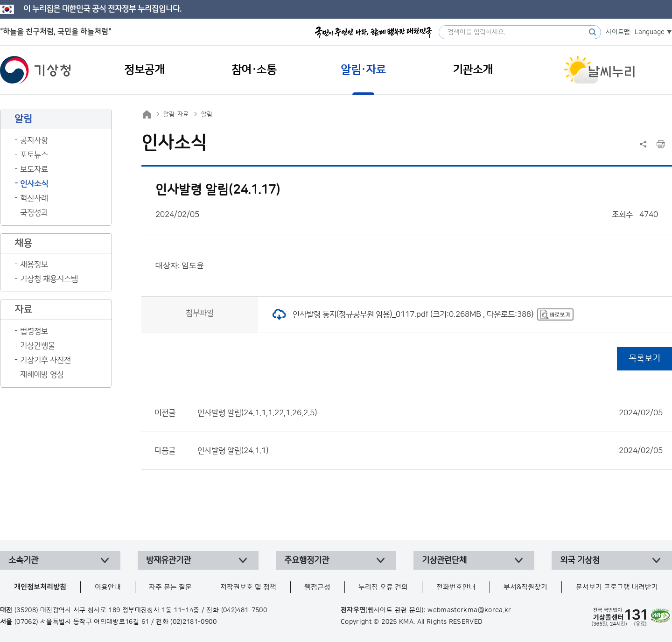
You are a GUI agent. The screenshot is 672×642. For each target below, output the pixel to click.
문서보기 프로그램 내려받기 (617, 587)
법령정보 (34, 331)
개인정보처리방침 (40, 587)
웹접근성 (317, 587)
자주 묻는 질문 (170, 587)
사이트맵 (618, 32)
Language (650, 32)
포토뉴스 (34, 155)
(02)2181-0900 (193, 622)
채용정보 (34, 265)
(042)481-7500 (244, 610)
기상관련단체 (444, 560)
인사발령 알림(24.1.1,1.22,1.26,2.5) (430, 413)
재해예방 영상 (42, 375)
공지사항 (34, 140)
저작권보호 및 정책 (248, 587)
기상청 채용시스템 (49, 279)
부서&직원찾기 (525, 587)
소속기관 (23, 560)
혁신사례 (34, 198)
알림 (207, 114)
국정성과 (34, 213)
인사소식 (34, 184)
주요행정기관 (307, 560)
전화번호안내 (456, 587)
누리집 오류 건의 (383, 587)
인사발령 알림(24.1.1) (430, 451)
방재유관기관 (168, 560)
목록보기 (644, 359)
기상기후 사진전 (45, 360)
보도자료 (34, 169)
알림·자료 (176, 114)
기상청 (35, 70)
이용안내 (108, 587)
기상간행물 (38, 346)
